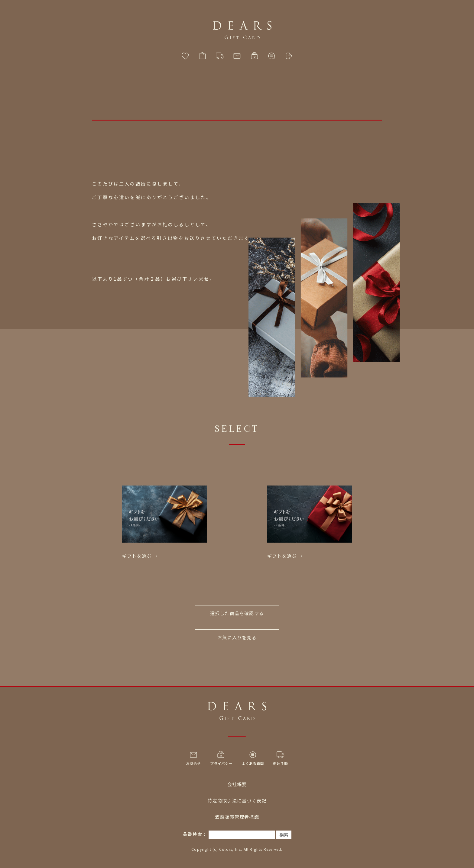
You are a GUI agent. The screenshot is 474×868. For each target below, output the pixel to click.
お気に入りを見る (237, 637)
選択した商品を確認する (237, 613)
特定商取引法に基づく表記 (237, 800)
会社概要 (237, 784)
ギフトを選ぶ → (140, 556)
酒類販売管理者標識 (237, 817)
